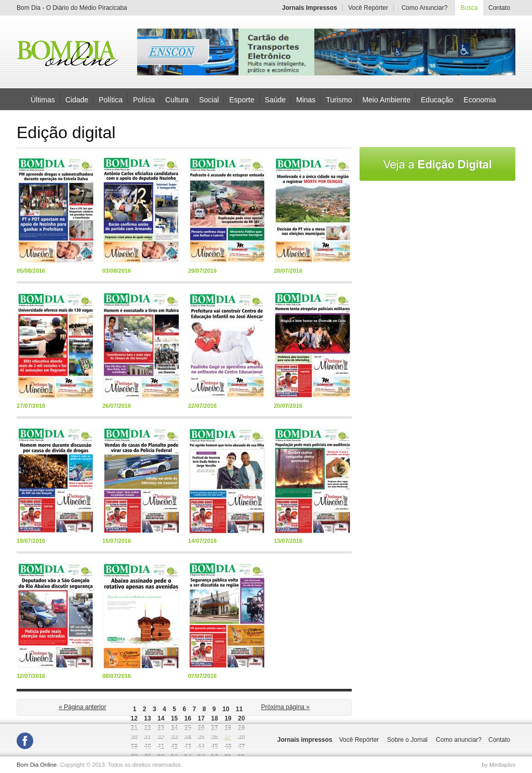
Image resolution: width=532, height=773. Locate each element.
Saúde (275, 99)
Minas (306, 99)
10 (226, 709)
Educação (437, 99)
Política (111, 99)
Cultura (177, 99)
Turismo (339, 99)
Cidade (77, 99)
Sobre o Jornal (407, 740)
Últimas (43, 99)
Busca (469, 8)
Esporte (242, 99)
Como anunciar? (459, 740)
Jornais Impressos (310, 8)
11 (239, 709)
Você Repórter (368, 8)
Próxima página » (285, 707)
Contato (499, 8)
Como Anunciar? (425, 8)
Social (209, 99)
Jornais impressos (304, 740)
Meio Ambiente (386, 99)
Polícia (144, 99)
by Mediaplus (498, 765)
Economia (480, 99)
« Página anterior (82, 707)
